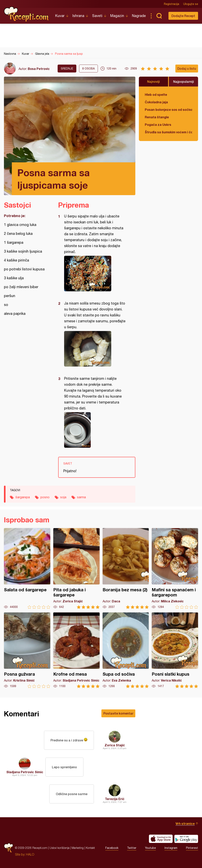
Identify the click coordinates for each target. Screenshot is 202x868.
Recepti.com (27, 14)
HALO (30, 854)
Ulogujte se (191, 4)
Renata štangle (157, 117)
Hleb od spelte (156, 95)
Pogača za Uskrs (158, 125)
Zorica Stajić (115, 745)
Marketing (78, 848)
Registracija (172, 4)
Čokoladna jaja (156, 102)
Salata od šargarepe (27, 568)
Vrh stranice (185, 823)
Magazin (117, 16)
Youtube (150, 848)
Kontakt (90, 848)
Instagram (171, 848)
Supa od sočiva (126, 650)
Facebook (112, 848)
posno (45, 497)
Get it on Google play (186, 839)
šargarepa (23, 497)
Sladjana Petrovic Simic (25, 772)
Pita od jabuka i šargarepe (76, 568)
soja (63, 497)
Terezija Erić (115, 799)
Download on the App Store (161, 839)
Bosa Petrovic (39, 69)
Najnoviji (153, 81)
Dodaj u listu (187, 68)
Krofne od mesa (76, 650)
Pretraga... (159, 16)
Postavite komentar (118, 713)
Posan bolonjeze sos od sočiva (168, 110)
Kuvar (60, 16)
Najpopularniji (184, 81)
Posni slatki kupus (175, 650)
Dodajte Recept (183, 16)
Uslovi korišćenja (59, 848)
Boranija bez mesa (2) (126, 568)
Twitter (132, 848)
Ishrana (78, 16)
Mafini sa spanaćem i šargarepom (175, 568)
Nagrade (139, 16)
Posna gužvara (27, 650)
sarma (81, 497)
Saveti (97, 16)
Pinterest (192, 848)
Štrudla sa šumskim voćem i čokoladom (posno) (168, 132)
